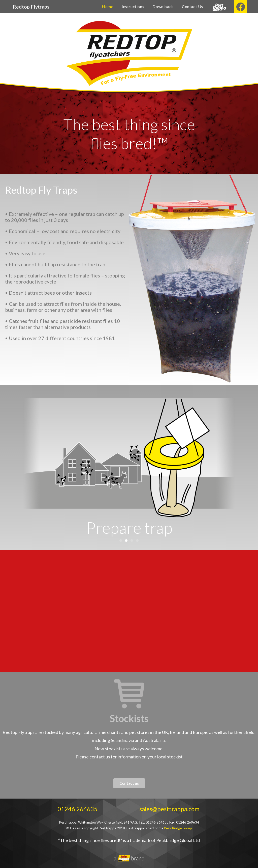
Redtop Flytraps (31, 7)
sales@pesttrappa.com (169, 809)
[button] (121, 541)
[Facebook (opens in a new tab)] (240, 7)
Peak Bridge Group (178, 828)
